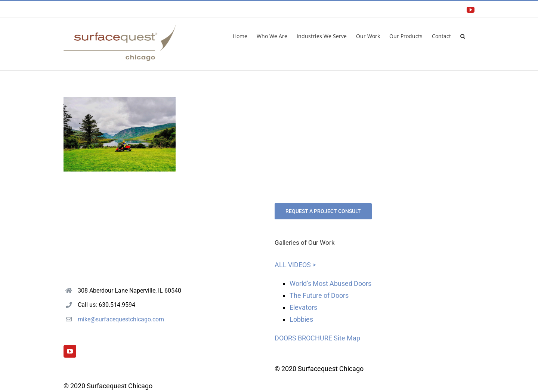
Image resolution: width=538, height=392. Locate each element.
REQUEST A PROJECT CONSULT (323, 211)
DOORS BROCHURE (303, 338)
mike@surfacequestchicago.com (121, 319)
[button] (463, 36)
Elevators (303, 307)
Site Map (347, 338)
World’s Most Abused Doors (330, 283)
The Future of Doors (319, 295)
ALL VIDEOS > (295, 265)
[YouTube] (70, 351)
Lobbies (301, 319)
